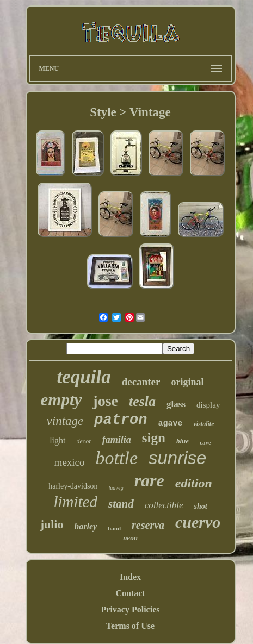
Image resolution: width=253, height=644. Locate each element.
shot (200, 506)
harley (85, 526)
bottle (117, 458)
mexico (70, 462)
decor (84, 441)
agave (170, 424)
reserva (148, 525)
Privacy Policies (131, 609)
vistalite (203, 424)
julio (52, 524)
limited (75, 502)
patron (121, 420)
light (57, 440)
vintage (65, 421)
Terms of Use (130, 626)
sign (154, 438)
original (187, 382)
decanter (141, 382)
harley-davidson (73, 486)
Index (130, 577)
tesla (142, 401)
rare (149, 480)
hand (114, 528)
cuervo (198, 522)
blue (183, 441)
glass (176, 404)
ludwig (116, 488)
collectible (164, 505)
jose (105, 401)
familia (117, 440)
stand (121, 504)
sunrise (177, 458)
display (208, 405)
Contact (130, 593)
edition (194, 483)
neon (130, 538)
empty (61, 400)
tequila (84, 377)
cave (205, 442)
